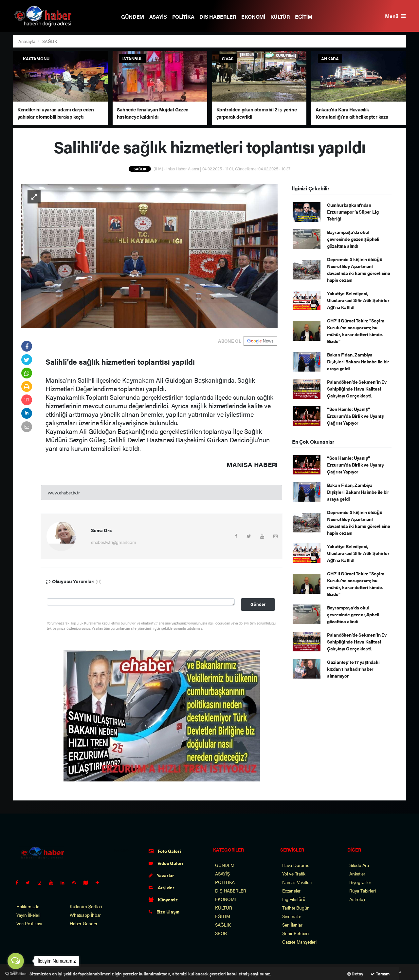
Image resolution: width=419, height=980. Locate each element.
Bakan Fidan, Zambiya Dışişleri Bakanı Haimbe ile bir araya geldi (358, 361)
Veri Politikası (29, 923)
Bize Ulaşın (164, 912)
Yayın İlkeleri (28, 915)
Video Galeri (166, 863)
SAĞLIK (50, 41)
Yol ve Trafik (294, 874)
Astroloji (357, 899)
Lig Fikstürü (294, 899)
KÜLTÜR (280, 17)
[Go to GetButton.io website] (16, 973)
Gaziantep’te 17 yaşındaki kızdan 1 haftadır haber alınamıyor (353, 669)
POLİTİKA (183, 17)
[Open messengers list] (16, 961)
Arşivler (162, 887)
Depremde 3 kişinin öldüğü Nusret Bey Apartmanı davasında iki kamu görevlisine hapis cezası (359, 269)
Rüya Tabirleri (362, 891)
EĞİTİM (303, 17)
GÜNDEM (133, 17)
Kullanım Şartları (86, 906)
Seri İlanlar (292, 925)
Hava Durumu (296, 865)
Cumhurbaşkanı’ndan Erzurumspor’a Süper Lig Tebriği (353, 212)
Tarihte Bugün (296, 908)
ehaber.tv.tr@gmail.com (114, 542)
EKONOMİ (253, 17)
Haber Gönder (84, 923)
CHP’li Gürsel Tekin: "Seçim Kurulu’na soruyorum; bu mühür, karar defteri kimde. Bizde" (356, 331)
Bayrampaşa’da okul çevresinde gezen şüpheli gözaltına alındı (353, 239)
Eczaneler (291, 891)
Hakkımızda (28, 906)
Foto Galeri (165, 851)
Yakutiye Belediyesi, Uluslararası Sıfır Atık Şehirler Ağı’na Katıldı (358, 300)
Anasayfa (27, 41)
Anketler (357, 874)
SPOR (221, 933)
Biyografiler (360, 882)
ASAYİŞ (158, 17)
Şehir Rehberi (295, 933)
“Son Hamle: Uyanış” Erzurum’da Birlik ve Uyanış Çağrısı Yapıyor (355, 416)
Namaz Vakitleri (297, 882)
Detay (355, 974)
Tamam (380, 974)
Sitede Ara (359, 865)
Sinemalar (292, 916)
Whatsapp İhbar (85, 915)
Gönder (258, 604)
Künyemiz (163, 899)
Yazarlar (161, 875)
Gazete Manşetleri (299, 942)
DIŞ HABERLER (218, 17)
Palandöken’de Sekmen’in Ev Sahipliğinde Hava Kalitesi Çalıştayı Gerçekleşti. (357, 389)
